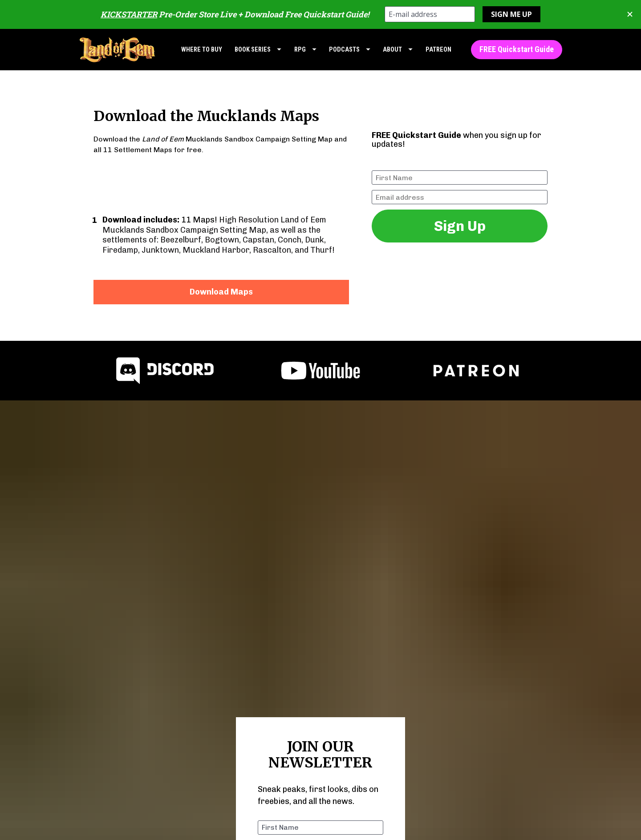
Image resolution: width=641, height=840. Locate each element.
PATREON (438, 50)
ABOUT (398, 50)
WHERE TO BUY (202, 50)
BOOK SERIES (258, 50)
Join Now (321, 763)
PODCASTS (350, 50)
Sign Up (460, 226)
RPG (305, 50)
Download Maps (221, 292)
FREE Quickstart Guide (517, 49)
